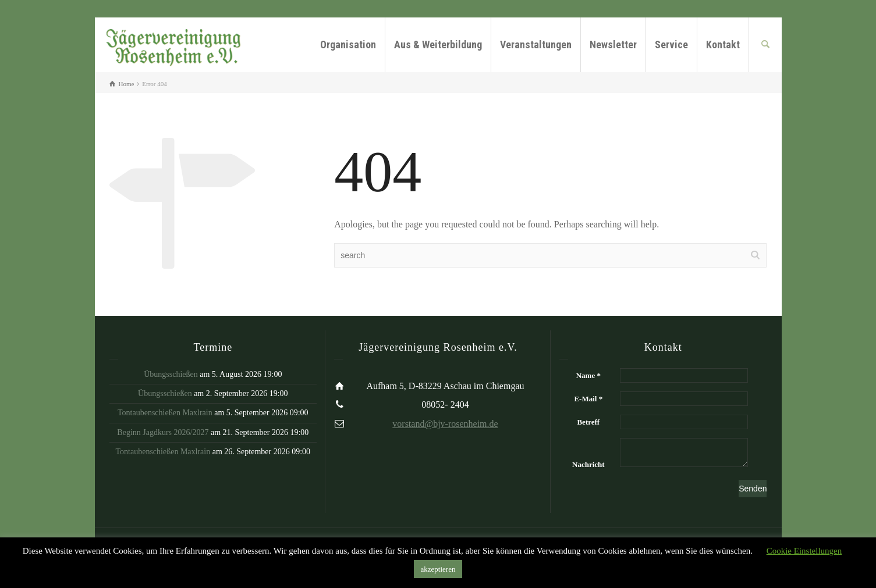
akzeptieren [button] (438, 569)
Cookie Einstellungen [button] (804, 551)
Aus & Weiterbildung (438, 44)
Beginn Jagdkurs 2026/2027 (163, 432)
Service (671, 44)
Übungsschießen (171, 374)
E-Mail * (588, 399)
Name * (588, 375)
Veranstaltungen (536, 44)
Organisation (348, 44)
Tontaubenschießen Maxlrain (165, 413)
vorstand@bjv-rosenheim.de (445, 424)
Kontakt (723, 44)
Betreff (588, 422)
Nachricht (588, 464)
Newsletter (613, 44)
